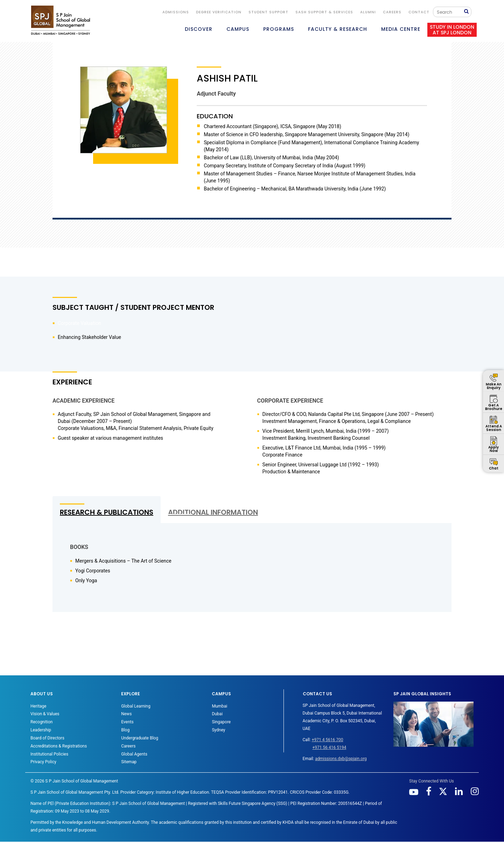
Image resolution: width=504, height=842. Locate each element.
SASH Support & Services (324, 12)
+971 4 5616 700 (328, 740)
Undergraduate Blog (140, 738)
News (126, 714)
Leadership (41, 730)
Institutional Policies (49, 754)
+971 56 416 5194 (330, 747)
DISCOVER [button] (199, 29)
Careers (392, 12)
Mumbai (219, 706)
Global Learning (136, 706)
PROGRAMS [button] (279, 29)
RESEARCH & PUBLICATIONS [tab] (107, 512)
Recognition (41, 722)
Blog (125, 730)
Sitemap (129, 762)
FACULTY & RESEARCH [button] (338, 29)
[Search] (450, 12)
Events (127, 722)
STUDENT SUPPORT (268, 12)
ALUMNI (368, 12)
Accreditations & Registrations (59, 746)
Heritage (38, 706)
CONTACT (419, 12)
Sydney (218, 730)
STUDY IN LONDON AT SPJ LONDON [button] (452, 30)
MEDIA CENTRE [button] (401, 29)
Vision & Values (45, 714)
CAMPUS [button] (238, 29)
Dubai (217, 714)
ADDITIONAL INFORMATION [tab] (213, 512)
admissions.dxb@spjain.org (341, 759)
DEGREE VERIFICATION (219, 12)
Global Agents (134, 754)
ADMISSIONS (176, 12)
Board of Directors (47, 738)
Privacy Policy (43, 762)
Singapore (221, 722)
